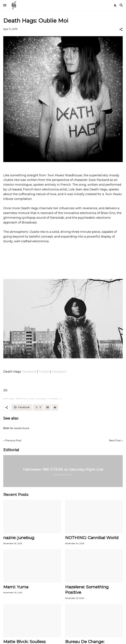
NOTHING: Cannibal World (92, 538)
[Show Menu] (5, 5)
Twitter (44, 372)
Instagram (59, 372)
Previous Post (13, 441)
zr (61, 399)
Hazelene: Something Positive (87, 590)
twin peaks (53, 399)
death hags (9, 399)
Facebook (29, 372)
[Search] (122, 5)
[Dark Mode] (115, 5)
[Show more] (55, 407)
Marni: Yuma (16, 587)
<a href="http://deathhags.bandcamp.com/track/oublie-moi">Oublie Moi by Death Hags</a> (63, 263)
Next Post (115, 441)
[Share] (121, 29)
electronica (21, 399)
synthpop (41, 399)
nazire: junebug (19, 538)
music (31, 399)
